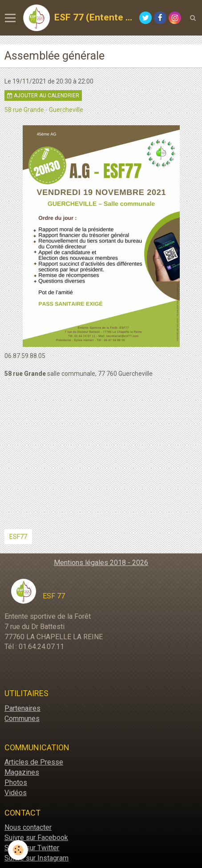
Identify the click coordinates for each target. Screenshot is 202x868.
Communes (22, 719)
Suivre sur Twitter (32, 848)
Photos (16, 782)
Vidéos (16, 793)
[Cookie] (18, 850)
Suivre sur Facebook (36, 838)
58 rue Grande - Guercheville (44, 110)
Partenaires (22, 708)
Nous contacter (28, 827)
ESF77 (18, 537)
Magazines (22, 772)
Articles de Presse (34, 762)
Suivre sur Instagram (36, 858)
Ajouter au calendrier (43, 96)
